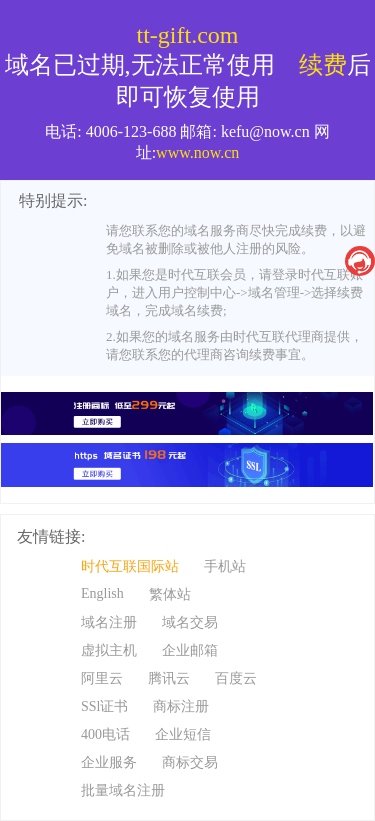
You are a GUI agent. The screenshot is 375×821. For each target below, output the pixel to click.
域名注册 (109, 622)
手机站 (225, 566)
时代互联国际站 (130, 566)
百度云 (236, 678)
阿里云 (102, 678)
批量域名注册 (123, 790)
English (102, 593)
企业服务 (109, 762)
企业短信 (183, 734)
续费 (323, 65)
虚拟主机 (109, 650)
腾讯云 (169, 678)
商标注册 (181, 706)
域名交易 (190, 622)
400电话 (105, 734)
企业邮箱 (190, 650)
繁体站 (170, 594)
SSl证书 (104, 706)
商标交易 (190, 762)
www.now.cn (197, 152)
